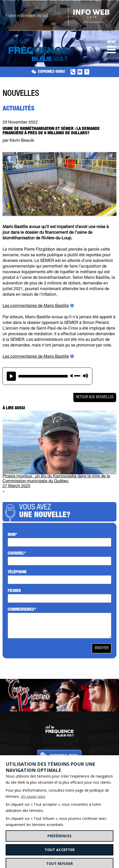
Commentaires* (22, 610)
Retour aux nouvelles (95, 397)
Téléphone (17, 573)
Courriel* (17, 554)
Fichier (14, 591)
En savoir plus (33, 796)
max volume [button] (86, 376)
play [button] (11, 376)
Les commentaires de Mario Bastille (36, 306)
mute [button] (72, 376)
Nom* (12, 535)
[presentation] (3, 492)
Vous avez (67, 512)
